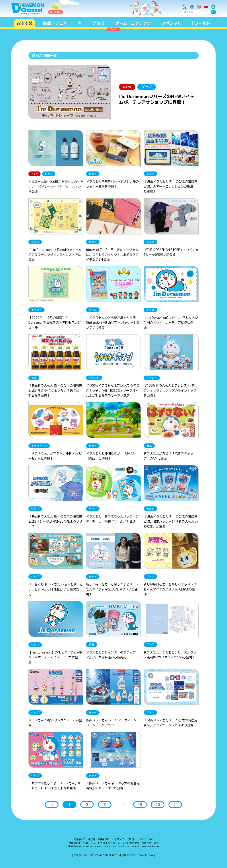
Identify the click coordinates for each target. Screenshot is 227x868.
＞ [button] (175, 804)
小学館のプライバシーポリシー (136, 855)
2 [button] (87, 804)
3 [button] (105, 804)
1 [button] (69, 804)
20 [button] (158, 804)
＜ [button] (52, 804)
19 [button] (140, 804)
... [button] (122, 804)
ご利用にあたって (83, 855)
